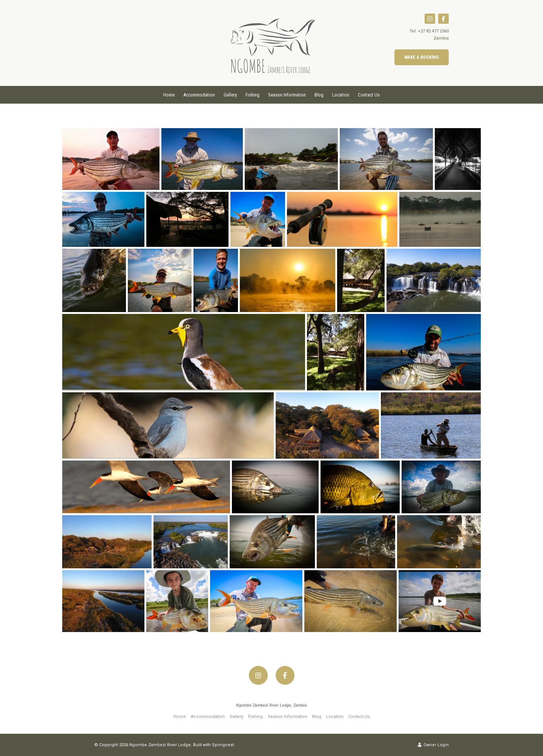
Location (341, 95)
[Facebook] (443, 19)
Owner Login (433, 745)
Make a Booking (422, 57)
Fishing (252, 95)
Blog (319, 95)
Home (169, 95)
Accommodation (199, 95)
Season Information (287, 95)
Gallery (230, 95)
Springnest (223, 745)
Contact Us (369, 95)
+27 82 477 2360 (433, 31)
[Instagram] (430, 19)
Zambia (441, 38)
